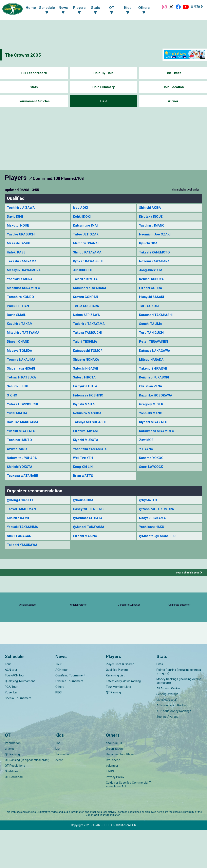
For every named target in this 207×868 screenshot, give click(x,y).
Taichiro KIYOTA (87, 283)
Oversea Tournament (69, 719)
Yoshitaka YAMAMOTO (92, 462)
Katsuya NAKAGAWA (156, 359)
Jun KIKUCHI (83, 274)
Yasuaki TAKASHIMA (24, 544)
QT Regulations (15, 804)
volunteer (112, 804)
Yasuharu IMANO (153, 227)
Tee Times (173, 73)
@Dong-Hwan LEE (22, 515)
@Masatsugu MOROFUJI (160, 553)
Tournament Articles (34, 101)
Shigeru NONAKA (87, 368)
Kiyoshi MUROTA (87, 453)
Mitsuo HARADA (153, 368)
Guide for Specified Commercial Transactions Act (129, 823)
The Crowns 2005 (29, 55)
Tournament (63, 793)
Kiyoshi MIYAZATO (155, 434)
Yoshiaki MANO (152, 424)
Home (27, 7)
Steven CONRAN (87, 302)
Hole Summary (103, 87)
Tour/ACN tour (15, 714)
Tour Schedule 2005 (186, 590)
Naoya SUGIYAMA (154, 534)
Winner (173, 101)
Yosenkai (11, 731)
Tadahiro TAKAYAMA (91, 330)
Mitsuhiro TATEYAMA (25, 340)
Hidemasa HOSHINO (90, 406)
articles (10, 787)
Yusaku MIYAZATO (23, 443)
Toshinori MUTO (21, 453)
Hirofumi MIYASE (87, 443)
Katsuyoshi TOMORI (90, 359)
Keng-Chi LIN (84, 481)
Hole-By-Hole (103, 73)
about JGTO (114, 781)
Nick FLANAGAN (21, 553)
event (59, 798)
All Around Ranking (169, 727)
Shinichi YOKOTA (21, 481)
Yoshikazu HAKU (153, 544)
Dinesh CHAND (19, 349)
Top (58, 781)
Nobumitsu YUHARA (24, 472)
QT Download (14, 815)
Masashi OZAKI (20, 245)
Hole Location (173, 87)
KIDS (59, 731)
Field (103, 101)
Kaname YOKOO (152, 472)
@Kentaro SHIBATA (89, 534)
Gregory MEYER (152, 415)
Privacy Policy (115, 815)
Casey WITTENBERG (90, 525)
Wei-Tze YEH (84, 472)
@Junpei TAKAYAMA (90, 544)
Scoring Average (167, 732)
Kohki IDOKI (83, 217)
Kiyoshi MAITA (85, 415)
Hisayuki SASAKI (153, 302)
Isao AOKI (81, 208)
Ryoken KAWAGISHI (89, 264)
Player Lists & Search (120, 702)
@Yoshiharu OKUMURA (158, 525)
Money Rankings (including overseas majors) (179, 719)
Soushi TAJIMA (152, 330)
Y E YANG (147, 462)
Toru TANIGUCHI (153, 340)
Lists (160, 702)
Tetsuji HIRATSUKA (23, 387)
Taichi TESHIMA (87, 349)
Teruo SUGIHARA (87, 311)
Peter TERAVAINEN (155, 349)
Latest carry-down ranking (123, 719)
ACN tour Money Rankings (174, 749)
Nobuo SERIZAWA (88, 321)
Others (60, 725)
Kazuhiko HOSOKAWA (157, 406)
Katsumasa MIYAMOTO (158, 443)
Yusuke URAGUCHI (22, 236)
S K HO (13, 406)
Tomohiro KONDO (22, 302)
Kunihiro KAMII (19, 534)
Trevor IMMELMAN (23, 525)
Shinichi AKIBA (151, 208)
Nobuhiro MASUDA (89, 424)
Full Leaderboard (34, 73)
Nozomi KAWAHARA (156, 264)
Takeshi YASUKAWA (24, 562)
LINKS (110, 810)
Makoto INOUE (19, 227)
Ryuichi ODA (149, 245)
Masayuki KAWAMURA (25, 274)
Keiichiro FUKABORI (156, 387)
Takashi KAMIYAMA (23, 264)
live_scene (113, 798)
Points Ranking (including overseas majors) (179, 710)
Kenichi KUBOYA (153, 283)
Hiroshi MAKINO (87, 553)
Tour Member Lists (118, 725)
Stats (34, 87)
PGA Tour (11, 725)
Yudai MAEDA (18, 424)
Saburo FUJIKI (19, 396)
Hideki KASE (17, 255)
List (58, 787)
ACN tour (11, 708)
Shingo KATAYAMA (89, 255)
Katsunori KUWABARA (91, 293)
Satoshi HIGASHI (87, 377)
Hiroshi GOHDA (152, 293)
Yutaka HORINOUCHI (24, 415)
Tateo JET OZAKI (87, 236)
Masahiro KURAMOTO (25, 293)
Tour (8, 702)
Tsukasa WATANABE (24, 490)
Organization (114, 787)
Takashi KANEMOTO (156, 255)
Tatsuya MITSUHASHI (91, 434)
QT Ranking (113, 731)
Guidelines (12, 810)
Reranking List (115, 714)
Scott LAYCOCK (152, 481)
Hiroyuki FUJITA (87, 396)
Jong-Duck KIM (152, 274)
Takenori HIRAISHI (155, 377)
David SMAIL (17, 321)
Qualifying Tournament (20, 719)
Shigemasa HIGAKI (23, 377)
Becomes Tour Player (120, 793)
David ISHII (16, 217)
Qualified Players (117, 708)
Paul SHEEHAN (19, 311)
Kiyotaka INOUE (152, 217)
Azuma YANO (18, 462)
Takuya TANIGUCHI (89, 340)
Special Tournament (18, 736)
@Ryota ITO (149, 515)
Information (13, 781)
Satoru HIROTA (86, 387)
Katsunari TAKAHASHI (158, 321)
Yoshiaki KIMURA (21, 283)
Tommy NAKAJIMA (23, 368)
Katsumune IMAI (87, 227)
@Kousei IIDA (84, 515)
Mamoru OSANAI (87, 245)
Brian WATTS (84, 490)
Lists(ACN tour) (167, 738)
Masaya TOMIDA (21, 359)
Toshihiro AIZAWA (22, 208)
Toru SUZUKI (150, 311)
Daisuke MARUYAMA (24, 434)
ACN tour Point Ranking (172, 744)
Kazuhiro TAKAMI (22, 330)
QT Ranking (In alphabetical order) (27, 798)
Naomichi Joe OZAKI (157, 236)
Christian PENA (152, 396)
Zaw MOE (147, 453)
